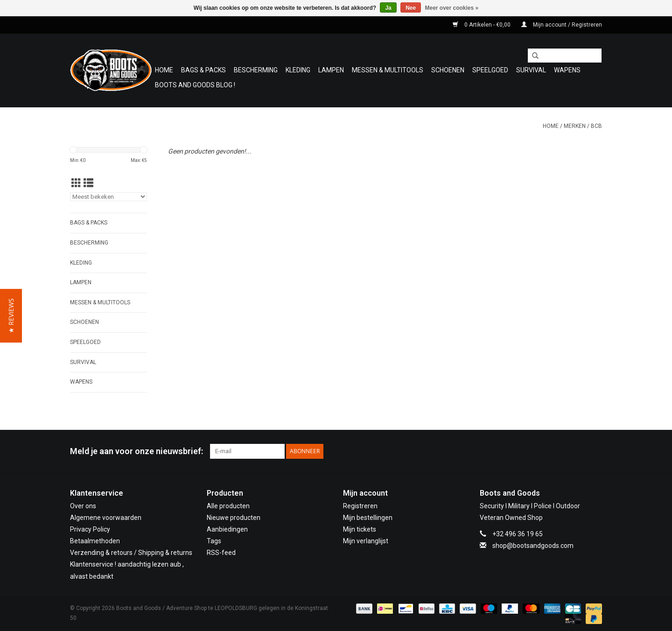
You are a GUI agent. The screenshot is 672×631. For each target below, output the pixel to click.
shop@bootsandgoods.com (533, 546)
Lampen (331, 70)
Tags (214, 541)
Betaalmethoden (95, 541)
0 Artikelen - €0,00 (482, 25)
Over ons (83, 506)
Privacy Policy (90, 529)
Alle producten (228, 506)
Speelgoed (490, 70)
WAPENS (567, 70)
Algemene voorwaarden (106, 518)
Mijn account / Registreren (562, 25)
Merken (575, 126)
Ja (388, 8)
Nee (411, 8)
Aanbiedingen (227, 529)
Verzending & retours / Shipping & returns (131, 553)
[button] (11, 316)
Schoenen (448, 70)
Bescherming (256, 70)
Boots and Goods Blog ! (195, 85)
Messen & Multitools (388, 70)
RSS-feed (221, 553)
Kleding (298, 70)
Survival (531, 70)
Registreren (360, 506)
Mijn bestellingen (368, 518)
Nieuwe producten (234, 518)
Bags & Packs (203, 70)
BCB (596, 126)
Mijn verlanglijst (366, 541)
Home (164, 70)
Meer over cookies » (452, 8)
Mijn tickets (360, 529)
